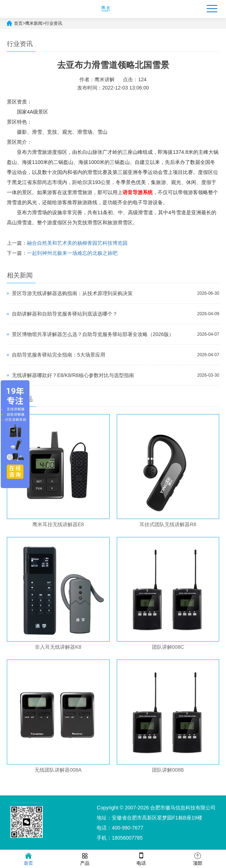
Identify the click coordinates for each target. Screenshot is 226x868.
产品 (85, 858)
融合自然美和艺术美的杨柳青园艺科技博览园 (77, 243)
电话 (141, 858)
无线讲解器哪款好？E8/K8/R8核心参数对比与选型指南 (73, 375)
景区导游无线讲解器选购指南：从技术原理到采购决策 (72, 293)
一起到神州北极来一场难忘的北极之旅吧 (72, 253)
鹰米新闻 (34, 23)
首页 (18, 23)
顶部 (198, 858)
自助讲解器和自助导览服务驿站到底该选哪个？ (65, 314)
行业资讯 (54, 23)
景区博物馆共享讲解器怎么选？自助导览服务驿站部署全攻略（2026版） (93, 334)
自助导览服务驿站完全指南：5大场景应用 (59, 355)
